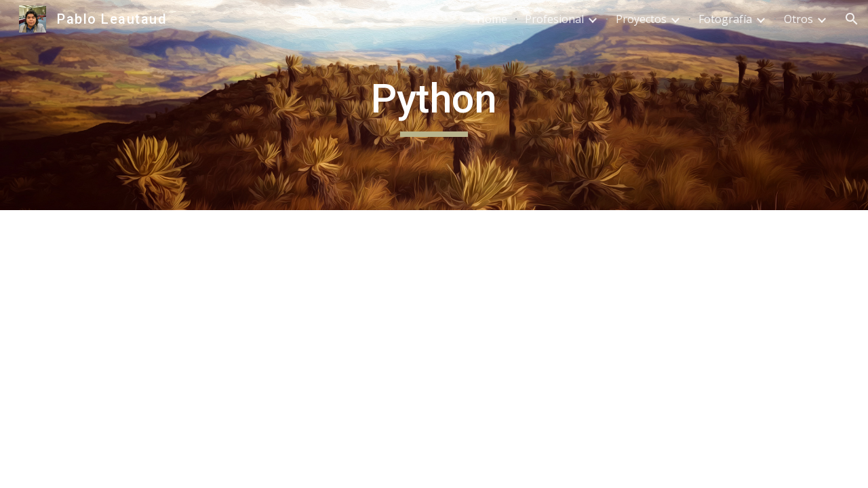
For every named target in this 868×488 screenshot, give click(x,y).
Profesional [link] (554, 19)
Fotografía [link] (725, 19)
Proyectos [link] (641, 19)
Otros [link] (798, 19)
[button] (852, 19)
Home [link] (492, 19)
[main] (434, 105)
